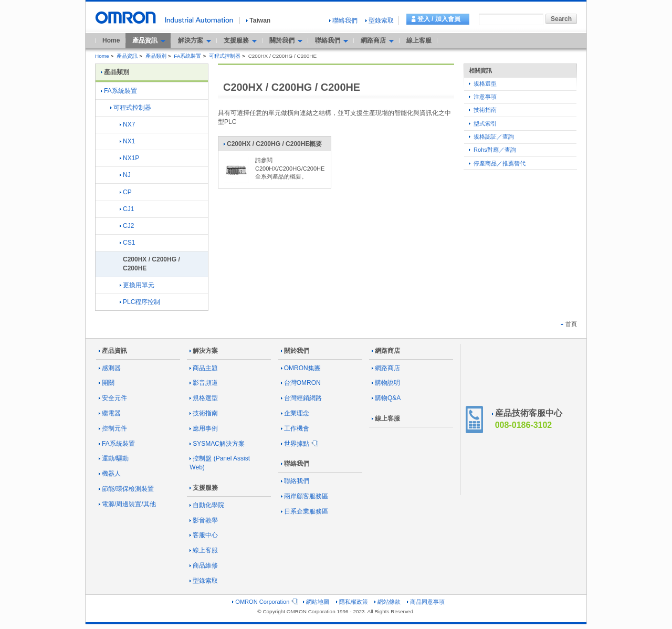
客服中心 (204, 535)
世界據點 (299, 444)
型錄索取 (380, 20)
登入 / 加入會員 (439, 19)
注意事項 (483, 97)
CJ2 (127, 226)
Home (111, 40)
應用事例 (204, 428)
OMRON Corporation (264, 602)
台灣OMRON (301, 383)
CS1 (127, 243)
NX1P (129, 158)
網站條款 (387, 602)
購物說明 (386, 383)
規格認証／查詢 (491, 137)
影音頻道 (204, 383)
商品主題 (204, 368)
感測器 (110, 368)
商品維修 (204, 565)
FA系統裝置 (187, 56)
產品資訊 (127, 56)
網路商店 (386, 351)
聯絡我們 (343, 20)
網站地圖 (316, 602)
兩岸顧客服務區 (304, 496)
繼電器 (110, 413)
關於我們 (295, 351)
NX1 (127, 141)
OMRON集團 (301, 368)
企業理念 (295, 413)
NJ (125, 175)
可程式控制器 (225, 56)
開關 (107, 383)
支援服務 (204, 488)
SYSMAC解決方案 (217, 444)
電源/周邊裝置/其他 (127, 504)
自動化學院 (207, 505)
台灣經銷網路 (301, 398)
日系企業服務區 (304, 511)
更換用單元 (137, 285)
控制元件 (113, 428)
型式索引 (483, 123)
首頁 (569, 324)
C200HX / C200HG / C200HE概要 (272, 146)
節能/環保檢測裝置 (126, 489)
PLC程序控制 (140, 302)
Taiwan (258, 20)
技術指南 (483, 110)
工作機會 (295, 428)
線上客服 (419, 40)
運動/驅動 (114, 458)
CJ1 (127, 209)
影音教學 (204, 520)
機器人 (110, 474)
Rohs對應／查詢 (492, 150)
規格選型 (483, 83)
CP (126, 192)
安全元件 (113, 398)
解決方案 (204, 351)
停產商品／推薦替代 (497, 163)
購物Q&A (386, 398)
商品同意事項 (426, 602)
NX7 (127, 124)
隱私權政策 (352, 602)
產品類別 (156, 56)
